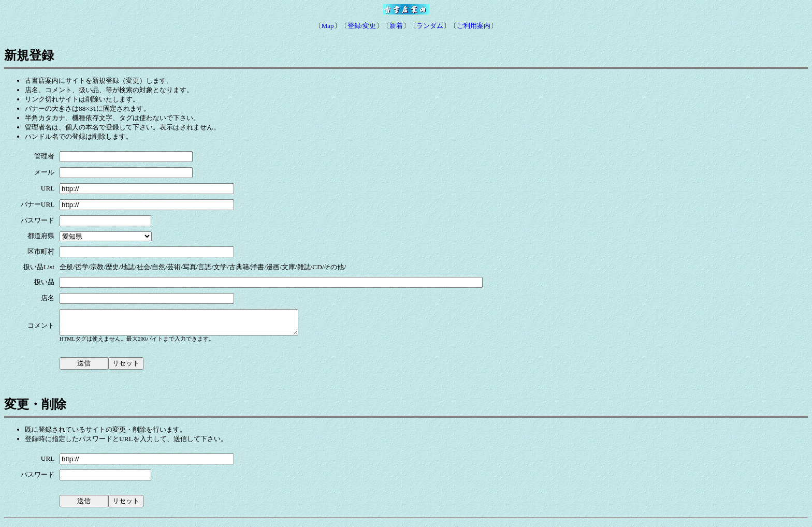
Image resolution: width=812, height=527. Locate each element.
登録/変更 (362, 26)
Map (328, 26)
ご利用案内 (474, 26)
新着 (396, 26)
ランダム (430, 26)
